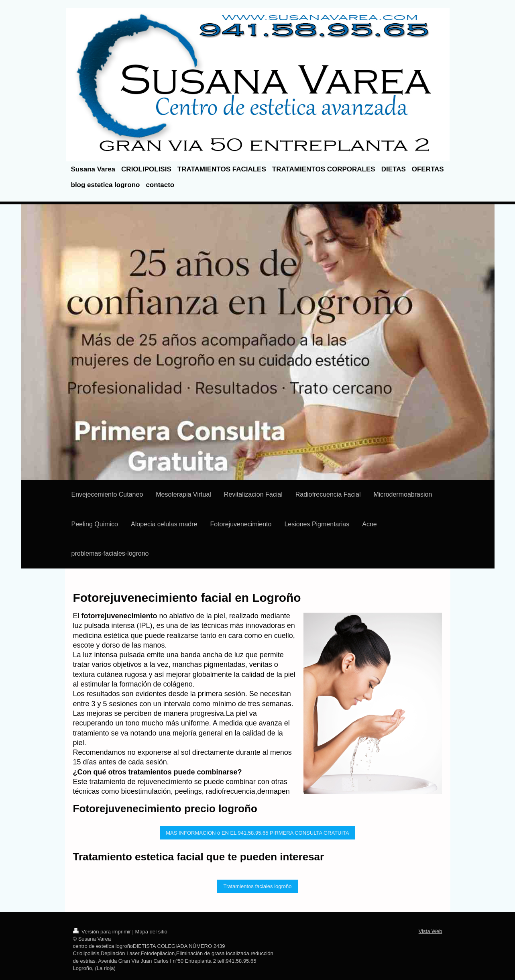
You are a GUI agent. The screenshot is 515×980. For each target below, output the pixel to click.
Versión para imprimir (103, 932)
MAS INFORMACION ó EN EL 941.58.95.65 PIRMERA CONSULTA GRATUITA (257, 833)
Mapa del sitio (151, 932)
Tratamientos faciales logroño (257, 886)
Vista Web (431, 931)
